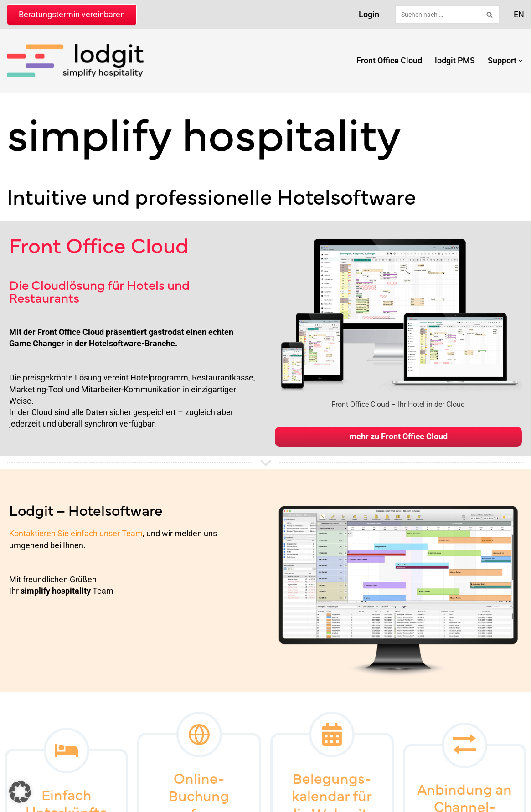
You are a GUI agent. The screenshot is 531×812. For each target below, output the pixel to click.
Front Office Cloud (389, 60)
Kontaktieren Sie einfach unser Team (76, 533)
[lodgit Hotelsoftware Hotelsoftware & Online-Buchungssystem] (75, 61)
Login (369, 14)
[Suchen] (437, 15)
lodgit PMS (454, 60)
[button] (520, 61)
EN (519, 14)
